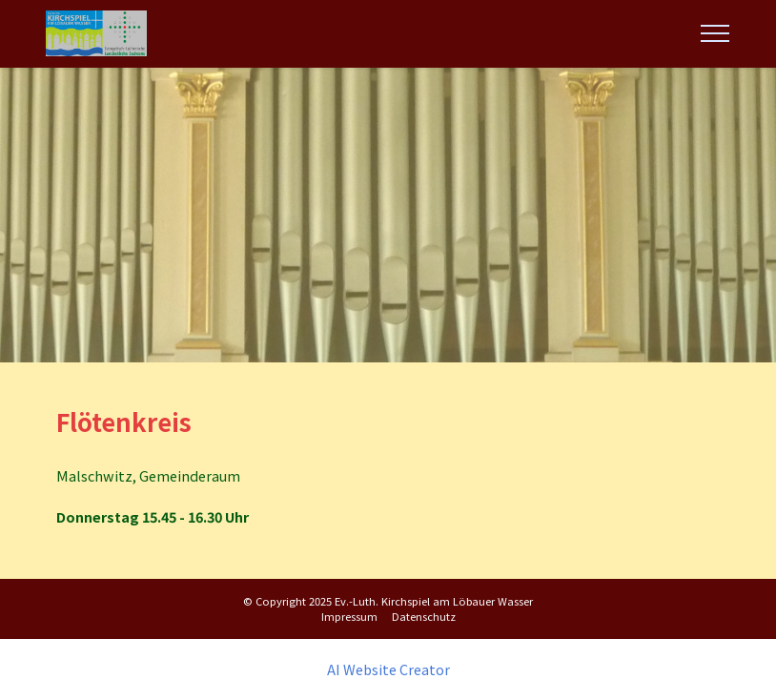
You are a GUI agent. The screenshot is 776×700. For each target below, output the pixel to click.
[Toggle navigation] (715, 33)
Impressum (349, 616)
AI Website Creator (388, 669)
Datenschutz (424, 616)
